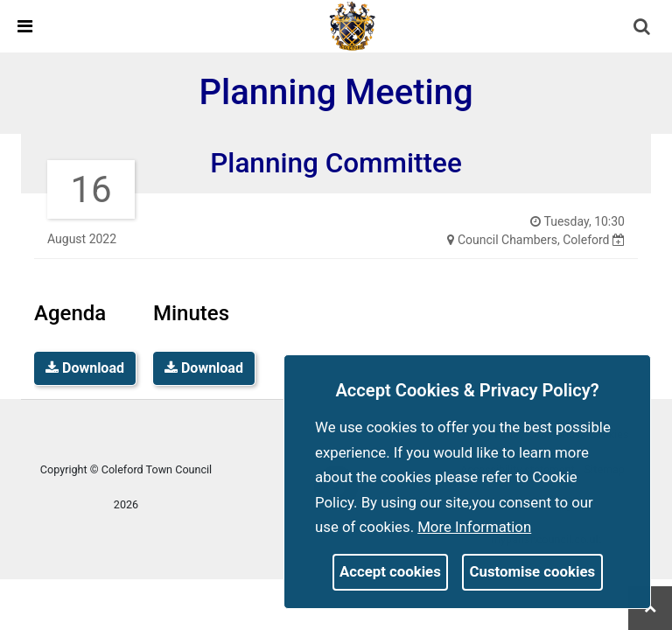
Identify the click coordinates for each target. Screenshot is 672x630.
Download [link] (85, 368)
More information (474, 527)
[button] (643, 28)
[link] (353, 25)
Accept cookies (390, 571)
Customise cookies (533, 571)
